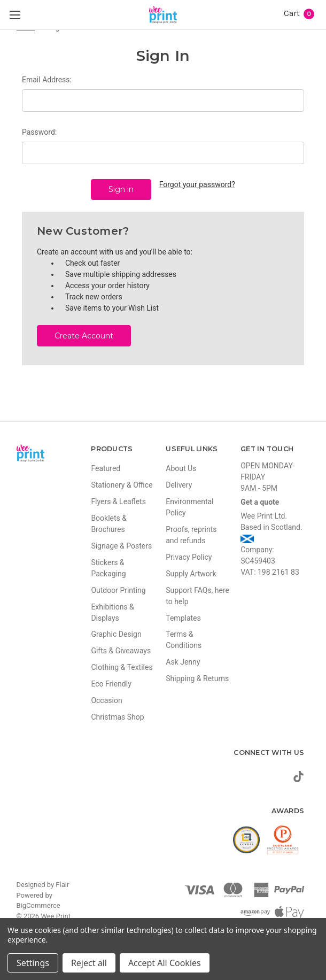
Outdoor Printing (118, 590)
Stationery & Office (122, 484)
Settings (33, 963)
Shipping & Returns (197, 678)
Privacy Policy (189, 557)
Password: (39, 132)
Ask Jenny (183, 662)
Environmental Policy (189, 507)
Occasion (106, 700)
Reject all (89, 963)
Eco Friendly (111, 684)
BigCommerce (38, 905)
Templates (183, 618)
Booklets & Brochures (109, 523)
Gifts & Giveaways (121, 651)
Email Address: (47, 80)
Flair (62, 885)
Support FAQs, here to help (197, 595)
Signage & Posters (121, 545)
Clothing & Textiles (122, 667)
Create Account (84, 335)
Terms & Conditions (184, 640)
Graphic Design (116, 634)
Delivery (179, 484)
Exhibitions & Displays (112, 612)
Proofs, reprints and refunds (191, 534)
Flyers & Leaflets (118, 501)
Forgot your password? (197, 184)
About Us (181, 468)
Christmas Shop (117, 717)
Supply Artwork (191, 573)
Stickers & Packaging (108, 568)
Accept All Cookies (165, 963)
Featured (106, 468)
